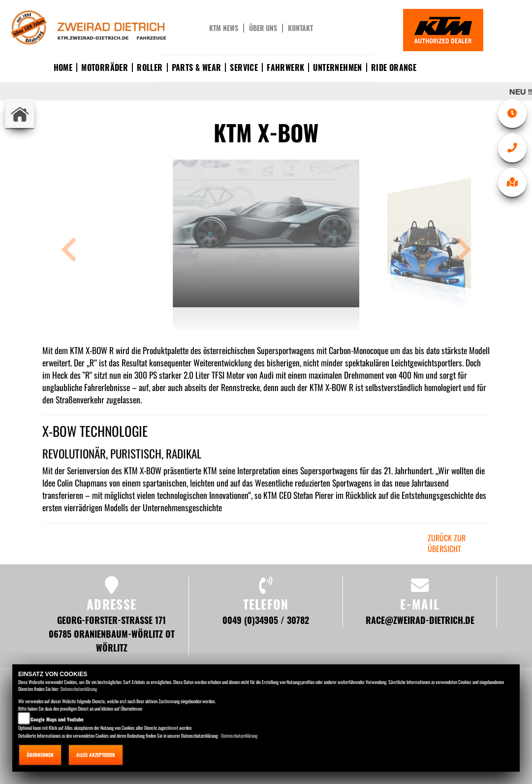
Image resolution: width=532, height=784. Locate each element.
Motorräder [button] (105, 67)
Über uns (263, 28)
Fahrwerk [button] (285, 67)
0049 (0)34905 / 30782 (266, 620)
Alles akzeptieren (96, 755)
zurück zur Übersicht (447, 543)
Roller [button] (150, 67)
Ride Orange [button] (394, 67)
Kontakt (300, 28)
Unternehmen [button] (337, 67)
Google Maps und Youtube (57, 719)
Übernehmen (40, 755)
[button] (69, 251)
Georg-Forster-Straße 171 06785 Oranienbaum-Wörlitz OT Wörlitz (112, 634)
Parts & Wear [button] (197, 67)
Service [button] (244, 67)
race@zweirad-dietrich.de (420, 620)
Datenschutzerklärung (79, 689)
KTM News (224, 28)
